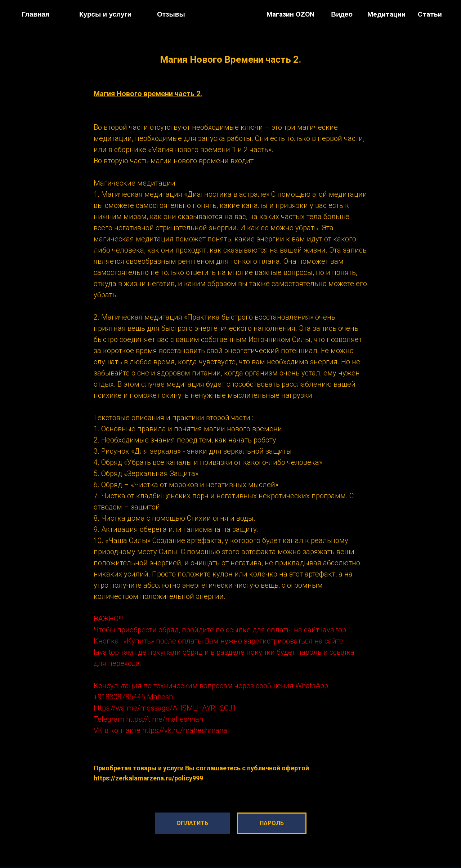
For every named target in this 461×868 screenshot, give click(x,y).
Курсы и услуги (105, 14)
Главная (35, 14)
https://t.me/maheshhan (165, 719)
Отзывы (171, 14)
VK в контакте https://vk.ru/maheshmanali (162, 730)
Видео (342, 14)
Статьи (430, 14)
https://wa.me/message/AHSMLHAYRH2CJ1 (165, 708)
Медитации (386, 14)
